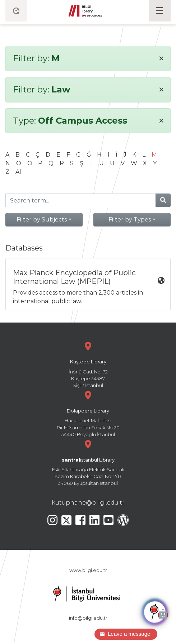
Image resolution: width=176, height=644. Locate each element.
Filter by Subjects (42, 220)
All (19, 172)
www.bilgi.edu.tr (88, 570)
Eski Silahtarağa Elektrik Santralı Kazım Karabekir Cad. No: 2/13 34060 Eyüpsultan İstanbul (88, 462)
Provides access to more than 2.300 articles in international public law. (89, 287)
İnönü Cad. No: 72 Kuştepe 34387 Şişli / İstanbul (88, 364)
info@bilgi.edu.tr (88, 618)
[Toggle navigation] (160, 11)
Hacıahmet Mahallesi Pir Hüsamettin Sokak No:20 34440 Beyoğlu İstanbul (88, 413)
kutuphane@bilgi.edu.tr (88, 503)
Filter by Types (130, 220)
